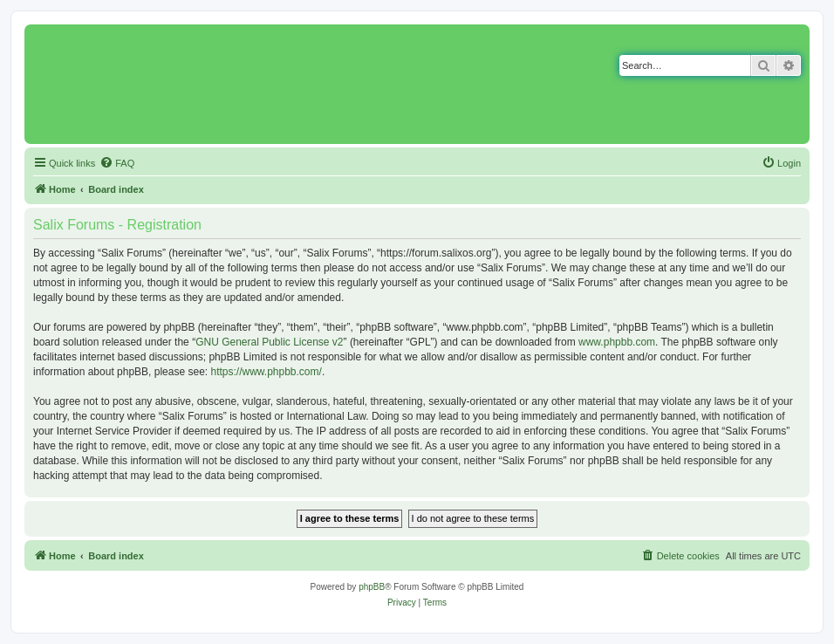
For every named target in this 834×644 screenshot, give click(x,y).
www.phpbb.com (617, 342)
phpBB (372, 587)
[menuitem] (117, 163)
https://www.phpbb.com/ (266, 372)
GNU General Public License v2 (269, 342)
